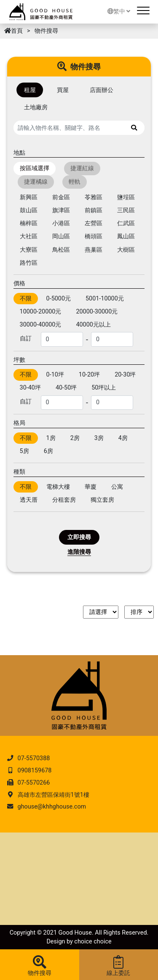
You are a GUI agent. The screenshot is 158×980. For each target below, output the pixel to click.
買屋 (63, 90)
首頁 (13, 31)
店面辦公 (102, 90)
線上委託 (118, 966)
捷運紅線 (82, 169)
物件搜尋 (40, 966)
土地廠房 (36, 107)
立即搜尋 (79, 537)
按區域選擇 (35, 169)
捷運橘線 (36, 182)
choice (83, 942)
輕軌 (75, 182)
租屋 (30, 90)
